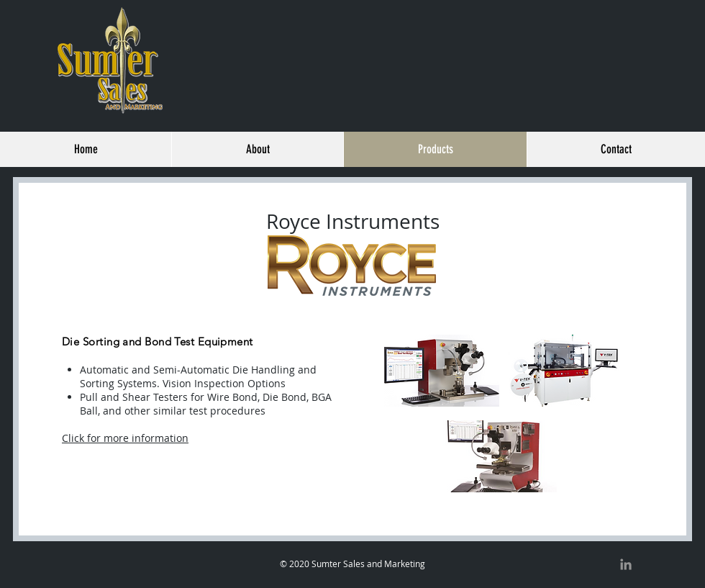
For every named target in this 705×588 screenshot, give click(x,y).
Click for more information (125, 438)
